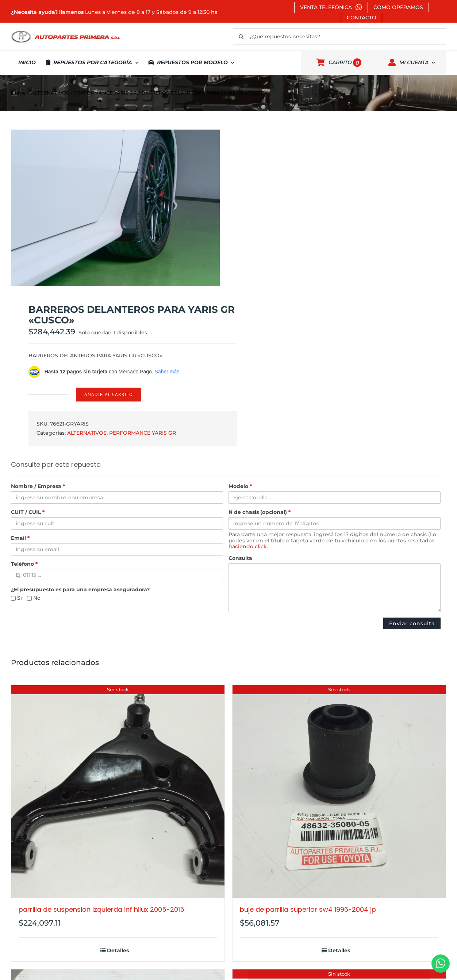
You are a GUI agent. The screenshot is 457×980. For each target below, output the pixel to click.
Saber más (167, 372)
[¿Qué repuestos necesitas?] (339, 37)
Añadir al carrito (109, 394)
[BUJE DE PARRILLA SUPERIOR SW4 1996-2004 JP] (339, 792)
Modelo (240, 486)
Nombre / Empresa (38, 486)
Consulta (240, 558)
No (34, 598)
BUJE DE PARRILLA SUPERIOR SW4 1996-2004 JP (308, 909)
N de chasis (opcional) (260, 512)
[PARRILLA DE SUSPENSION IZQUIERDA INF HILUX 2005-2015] (118, 792)
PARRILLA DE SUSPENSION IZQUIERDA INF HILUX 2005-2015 (101, 909)
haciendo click (248, 546)
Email (20, 538)
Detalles (118, 951)
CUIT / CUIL (28, 512)
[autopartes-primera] (66, 31)
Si (16, 598)
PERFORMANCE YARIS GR (143, 433)
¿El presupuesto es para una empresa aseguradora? (80, 590)
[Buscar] (241, 37)
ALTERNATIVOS (87, 433)
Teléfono (24, 564)
